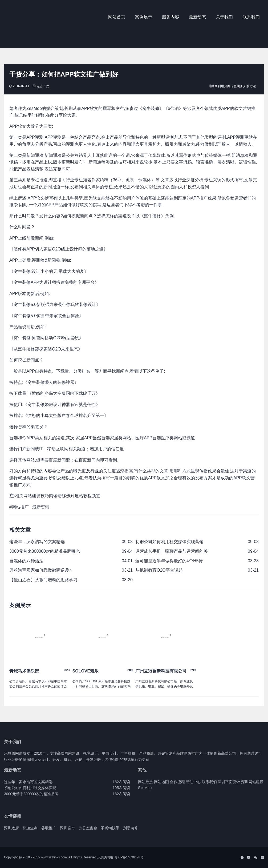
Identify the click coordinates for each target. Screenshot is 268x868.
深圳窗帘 (67, 828)
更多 (146, 759)
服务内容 (170, 17)
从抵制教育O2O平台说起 (159, 570)
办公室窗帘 (88, 828)
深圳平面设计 (229, 782)
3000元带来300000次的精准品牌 (31, 794)
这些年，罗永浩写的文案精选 (37, 542)
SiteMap (145, 788)
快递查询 (30, 828)
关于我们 (224, 17)
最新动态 (197, 17)
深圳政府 (11, 828)
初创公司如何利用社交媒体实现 (30, 788)
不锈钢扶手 (110, 828)
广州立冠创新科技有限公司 (161, 671)
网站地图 (161, 782)
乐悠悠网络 (105, 857)
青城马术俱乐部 (24, 671)
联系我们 (251, 17)
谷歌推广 (49, 828)
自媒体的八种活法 (26, 561)
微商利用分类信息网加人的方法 (234, 86)
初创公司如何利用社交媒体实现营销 (169, 542)
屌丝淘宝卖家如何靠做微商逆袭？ (41, 570)
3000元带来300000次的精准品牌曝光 (45, 551)
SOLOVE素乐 (86, 671)
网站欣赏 (145, 782)
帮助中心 (193, 782)
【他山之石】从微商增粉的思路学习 (43, 580)
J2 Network (26, 17)
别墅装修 (131, 828)
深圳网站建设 (252, 782)
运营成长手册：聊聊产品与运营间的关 (172, 551)
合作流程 (177, 782)
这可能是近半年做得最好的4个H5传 (169, 561)
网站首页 (117, 17)
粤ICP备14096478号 (129, 857)
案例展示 (144, 17)
